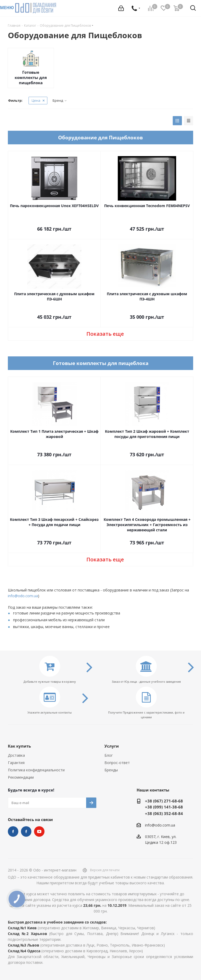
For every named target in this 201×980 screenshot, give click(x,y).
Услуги (112, 746)
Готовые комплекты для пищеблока (31, 77)
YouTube (39, 831)
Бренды (111, 770)
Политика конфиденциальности (36, 770)
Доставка (16, 755)
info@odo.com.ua (23, 596)
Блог (109, 755)
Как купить (19, 746)
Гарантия (16, 763)
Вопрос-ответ (117, 763)
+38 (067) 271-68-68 (164, 801)
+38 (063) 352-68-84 (164, 813)
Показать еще (105, 334)
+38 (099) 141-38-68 (164, 807)
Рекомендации (21, 777)
